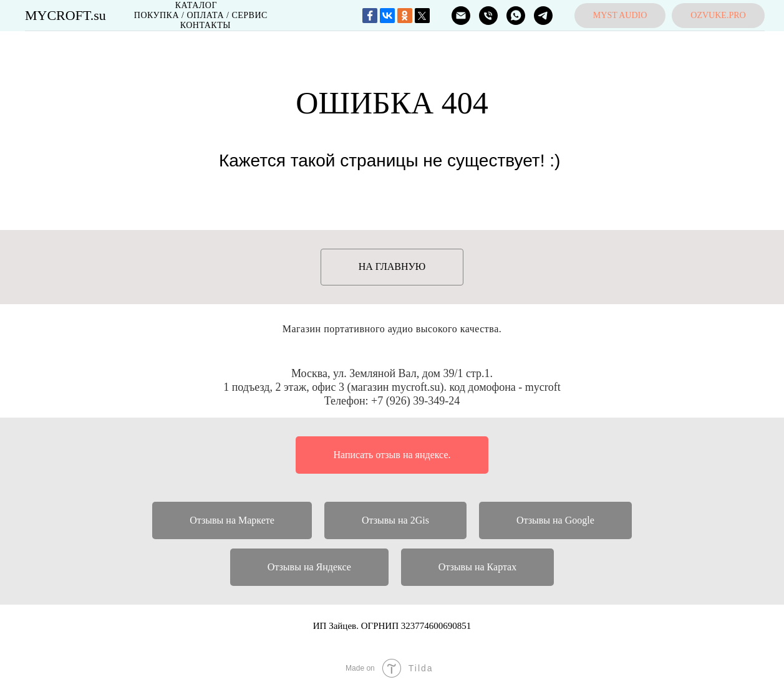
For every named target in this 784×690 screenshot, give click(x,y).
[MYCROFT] (516, 16)
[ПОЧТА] (461, 16)
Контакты (206, 25)
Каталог (196, 5)
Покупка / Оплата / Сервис (201, 15)
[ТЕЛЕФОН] (488, 16)
